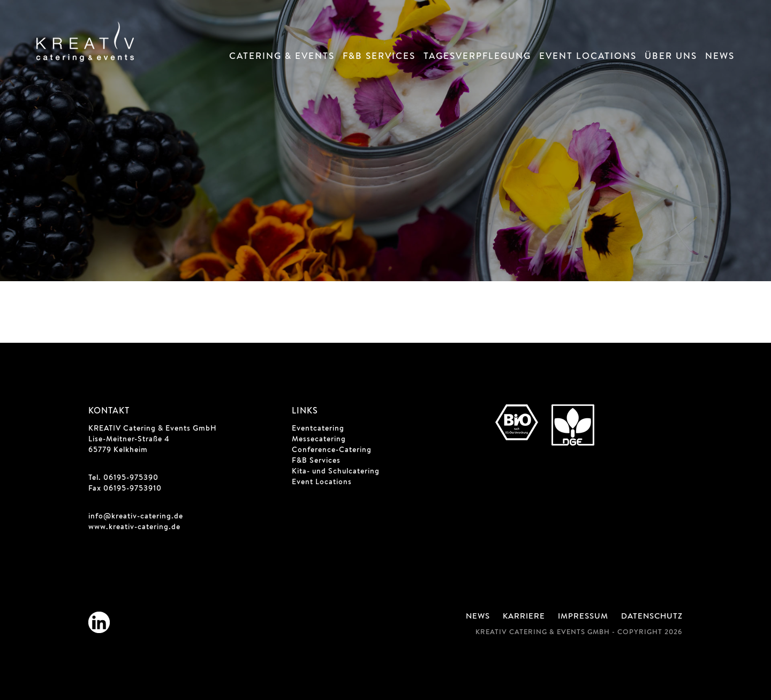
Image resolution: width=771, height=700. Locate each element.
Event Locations (588, 57)
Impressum (583, 617)
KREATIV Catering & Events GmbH (153, 429)
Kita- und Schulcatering (336, 472)
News (720, 57)
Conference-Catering (332, 450)
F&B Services (379, 57)
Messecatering (319, 440)
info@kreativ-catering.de (136, 517)
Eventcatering (318, 429)
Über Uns (671, 57)
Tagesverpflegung (477, 57)
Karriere (524, 617)
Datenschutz (652, 617)
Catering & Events (282, 57)
